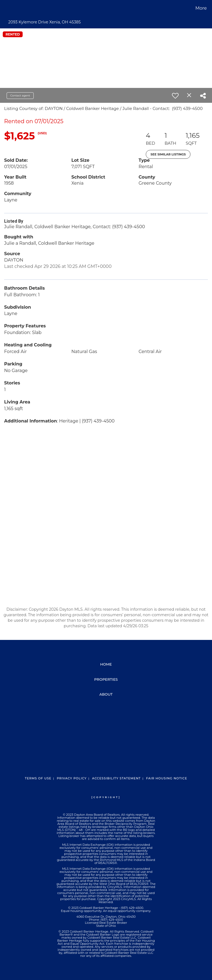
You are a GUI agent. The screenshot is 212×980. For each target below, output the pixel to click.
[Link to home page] (5, 8)
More (201, 8)
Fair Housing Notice (167, 778)
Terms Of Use (38, 778)
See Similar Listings (168, 154)
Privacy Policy (72, 778)
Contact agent (20, 95)
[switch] (175, 96)
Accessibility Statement (116, 778)
